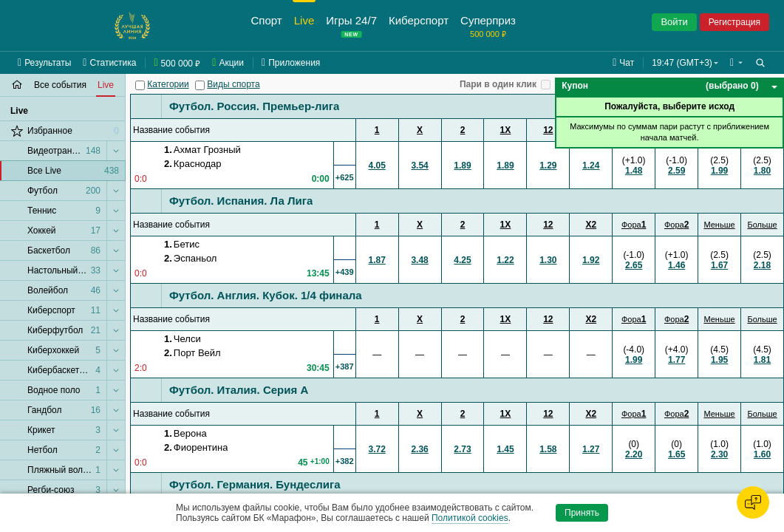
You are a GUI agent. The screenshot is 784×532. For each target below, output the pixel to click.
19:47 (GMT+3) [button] (682, 63)
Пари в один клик (498, 84)
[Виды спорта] (200, 85)
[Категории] (140, 85)
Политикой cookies (470, 518)
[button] (736, 63)
